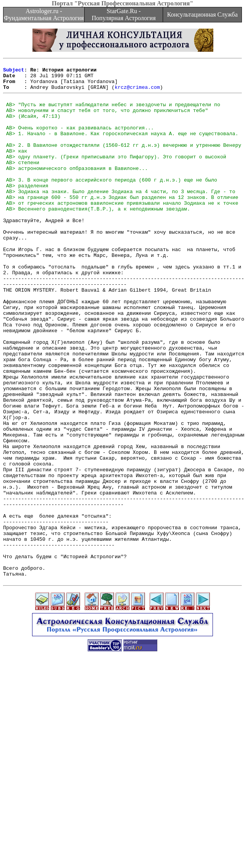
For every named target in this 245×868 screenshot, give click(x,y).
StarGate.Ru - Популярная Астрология (123, 14)
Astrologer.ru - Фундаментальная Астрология (44, 14)
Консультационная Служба (202, 14)
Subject (14, 72)
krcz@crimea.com (137, 93)
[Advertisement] (124, 814)
